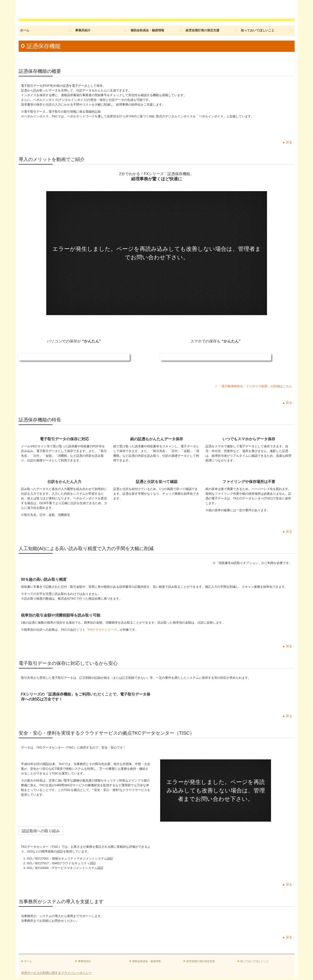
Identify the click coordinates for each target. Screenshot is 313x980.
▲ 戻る (287, 142)
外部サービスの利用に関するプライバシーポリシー (56, 973)
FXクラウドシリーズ (103, 630)
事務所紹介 (83, 30)
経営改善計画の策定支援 (202, 30)
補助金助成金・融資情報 (147, 30)
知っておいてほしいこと (258, 30)
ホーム (25, 30)
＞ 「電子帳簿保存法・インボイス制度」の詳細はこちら (253, 386)
